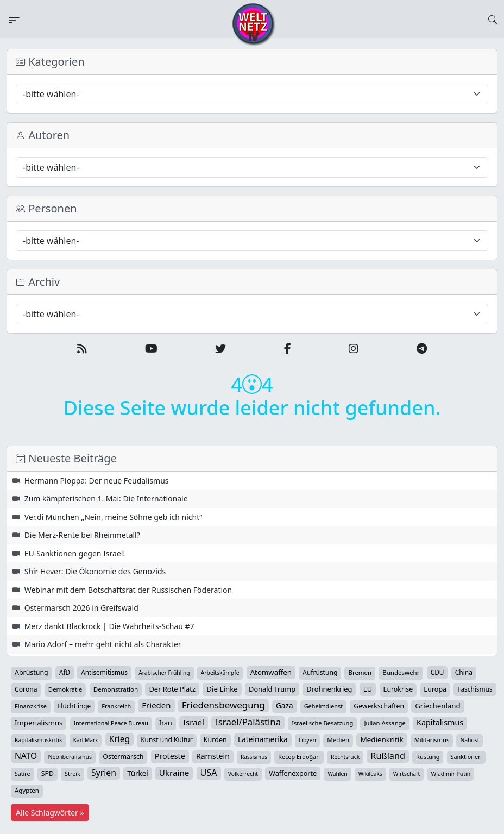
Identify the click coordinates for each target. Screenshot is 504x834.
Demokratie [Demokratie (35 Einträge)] (65, 689)
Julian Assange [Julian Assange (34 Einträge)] (385, 723)
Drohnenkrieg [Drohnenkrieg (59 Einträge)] (329, 689)
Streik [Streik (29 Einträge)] (73, 773)
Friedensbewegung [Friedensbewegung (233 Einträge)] (223, 705)
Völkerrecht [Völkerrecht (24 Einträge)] (243, 774)
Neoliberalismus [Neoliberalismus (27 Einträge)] (70, 757)
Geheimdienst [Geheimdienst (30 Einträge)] (323, 706)
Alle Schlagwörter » (50, 813)
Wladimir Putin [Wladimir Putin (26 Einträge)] (451, 774)
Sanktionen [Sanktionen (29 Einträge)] (466, 757)
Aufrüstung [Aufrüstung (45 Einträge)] (320, 672)
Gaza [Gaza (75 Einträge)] (285, 706)
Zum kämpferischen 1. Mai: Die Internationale (106, 498)
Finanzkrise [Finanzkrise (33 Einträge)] (31, 706)
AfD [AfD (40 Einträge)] (65, 672)
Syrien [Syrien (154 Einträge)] (104, 773)
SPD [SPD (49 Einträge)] (48, 773)
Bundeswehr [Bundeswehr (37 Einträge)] (401, 672)
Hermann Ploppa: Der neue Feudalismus (97, 481)
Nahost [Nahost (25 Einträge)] (470, 740)
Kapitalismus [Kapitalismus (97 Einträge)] (440, 722)
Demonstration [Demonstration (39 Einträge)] (116, 689)
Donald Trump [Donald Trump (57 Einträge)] (272, 689)
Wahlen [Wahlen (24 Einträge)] (337, 774)
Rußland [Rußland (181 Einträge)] (388, 756)
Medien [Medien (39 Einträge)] (338, 740)
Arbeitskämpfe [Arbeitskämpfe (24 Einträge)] (220, 673)
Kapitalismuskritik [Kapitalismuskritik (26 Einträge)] (39, 740)
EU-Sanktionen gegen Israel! (75, 553)
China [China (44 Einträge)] (464, 672)
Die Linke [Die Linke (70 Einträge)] (222, 689)
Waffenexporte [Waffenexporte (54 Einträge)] (293, 773)
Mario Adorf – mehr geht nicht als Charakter (103, 644)
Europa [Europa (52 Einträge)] (435, 689)
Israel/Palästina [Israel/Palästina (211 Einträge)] (248, 722)
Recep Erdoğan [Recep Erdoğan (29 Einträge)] (299, 757)
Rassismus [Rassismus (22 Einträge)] (254, 757)
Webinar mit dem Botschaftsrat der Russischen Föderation (128, 590)
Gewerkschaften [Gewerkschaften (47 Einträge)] (379, 706)
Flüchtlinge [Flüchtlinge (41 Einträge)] (74, 706)
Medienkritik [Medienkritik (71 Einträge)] (382, 739)
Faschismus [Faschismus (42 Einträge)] (475, 689)
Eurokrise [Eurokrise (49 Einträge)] (398, 689)
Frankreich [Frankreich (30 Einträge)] (116, 706)
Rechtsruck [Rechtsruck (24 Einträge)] (345, 757)
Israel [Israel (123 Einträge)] (194, 722)
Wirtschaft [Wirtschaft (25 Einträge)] (407, 774)
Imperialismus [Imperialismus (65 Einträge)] (39, 723)
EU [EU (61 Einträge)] (368, 689)
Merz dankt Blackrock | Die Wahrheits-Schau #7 (109, 626)
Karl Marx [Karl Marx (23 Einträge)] (86, 740)
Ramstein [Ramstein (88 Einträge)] (213, 756)
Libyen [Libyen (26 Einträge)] (307, 740)
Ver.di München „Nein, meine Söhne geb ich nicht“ (114, 517)
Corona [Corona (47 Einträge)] (26, 689)
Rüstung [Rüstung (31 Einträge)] (428, 757)
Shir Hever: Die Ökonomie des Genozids (95, 571)
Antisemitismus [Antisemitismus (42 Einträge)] (104, 672)
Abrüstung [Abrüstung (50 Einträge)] (31, 672)
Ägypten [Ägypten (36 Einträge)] (27, 790)
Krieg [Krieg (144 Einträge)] (119, 739)
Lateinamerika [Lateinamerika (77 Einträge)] (263, 739)
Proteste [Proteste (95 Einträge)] (170, 756)
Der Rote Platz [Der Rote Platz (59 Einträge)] (172, 689)
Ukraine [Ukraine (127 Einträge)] (174, 773)
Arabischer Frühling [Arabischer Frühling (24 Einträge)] (164, 673)
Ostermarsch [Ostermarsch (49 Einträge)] (123, 757)
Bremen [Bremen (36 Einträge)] (360, 672)
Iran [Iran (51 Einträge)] (166, 723)
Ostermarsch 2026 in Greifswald (81, 608)
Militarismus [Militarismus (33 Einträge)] (432, 740)
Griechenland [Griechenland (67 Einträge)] (437, 706)
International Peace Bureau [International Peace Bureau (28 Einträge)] (111, 723)
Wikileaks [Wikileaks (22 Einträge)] (370, 774)
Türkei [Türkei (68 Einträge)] (138, 773)
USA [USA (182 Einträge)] (209, 773)
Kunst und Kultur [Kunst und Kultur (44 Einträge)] (166, 740)
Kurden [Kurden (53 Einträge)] (215, 740)
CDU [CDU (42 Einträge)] (437, 672)
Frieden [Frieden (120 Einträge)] (156, 705)
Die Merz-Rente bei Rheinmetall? (82, 535)
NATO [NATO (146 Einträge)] (26, 756)
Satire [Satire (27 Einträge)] (23, 774)
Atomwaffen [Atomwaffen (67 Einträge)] (271, 672)
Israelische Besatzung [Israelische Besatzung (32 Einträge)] (322, 723)
